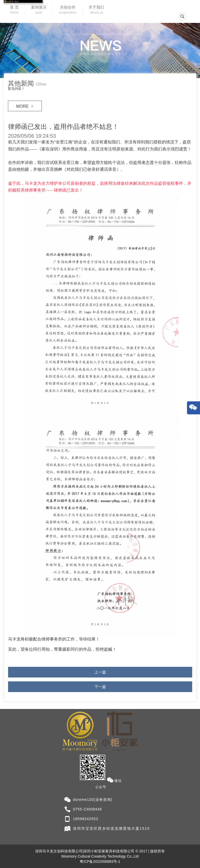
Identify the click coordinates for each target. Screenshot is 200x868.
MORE (25, 106)
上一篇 (100, 672)
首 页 (14, 10)
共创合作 (68, 10)
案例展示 (39, 10)
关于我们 (96, 10)
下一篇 (100, 687)
